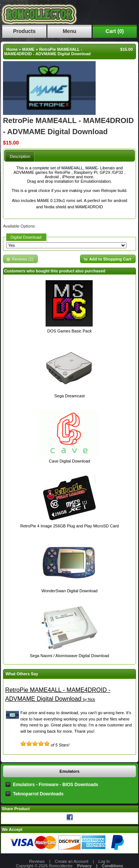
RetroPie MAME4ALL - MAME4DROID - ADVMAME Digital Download (47, 52)
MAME (29, 49)
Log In (104, 861)
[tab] (20, 156)
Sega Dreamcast (70, 396)
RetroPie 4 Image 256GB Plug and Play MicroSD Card (70, 526)
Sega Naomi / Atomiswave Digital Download (69, 656)
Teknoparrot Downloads (38, 794)
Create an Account (72, 861)
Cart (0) (115, 31)
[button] (108, 259)
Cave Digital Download (69, 461)
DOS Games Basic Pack (70, 331)
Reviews (37, 861)
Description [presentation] (20, 156)
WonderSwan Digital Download (69, 591)
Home (12, 49)
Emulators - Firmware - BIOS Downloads (56, 785)
